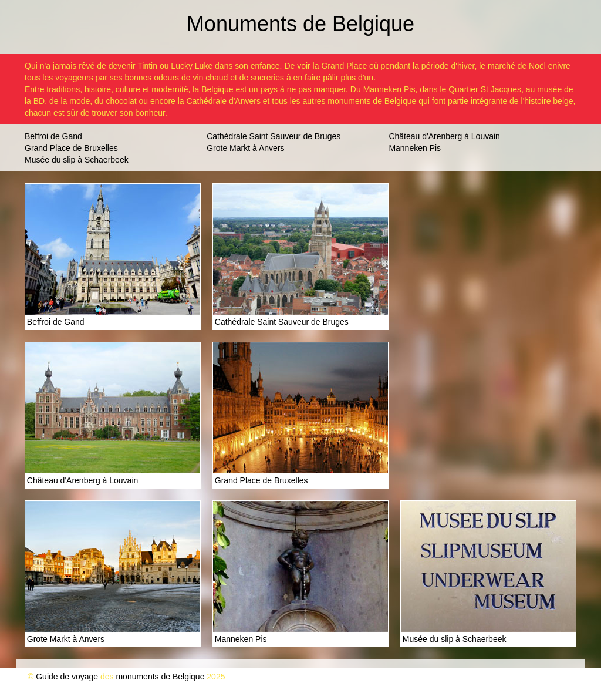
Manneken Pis (415, 148)
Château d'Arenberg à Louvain (444, 136)
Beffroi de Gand (53, 136)
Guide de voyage (67, 677)
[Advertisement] (488, 257)
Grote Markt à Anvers (245, 148)
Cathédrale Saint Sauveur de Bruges (274, 136)
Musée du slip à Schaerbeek (77, 160)
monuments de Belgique (160, 677)
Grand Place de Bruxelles (71, 148)
